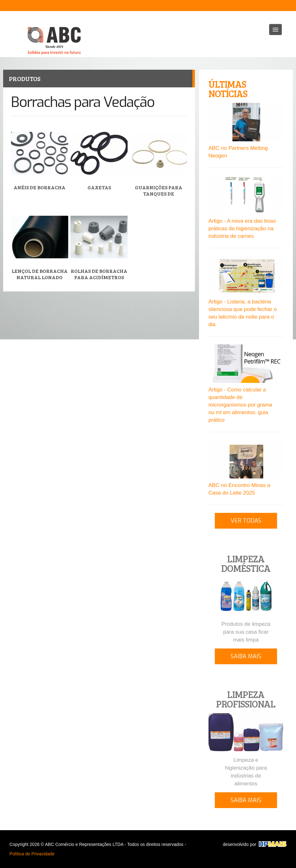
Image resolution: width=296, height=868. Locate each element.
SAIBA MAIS (246, 656)
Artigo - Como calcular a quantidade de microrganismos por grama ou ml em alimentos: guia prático (240, 405)
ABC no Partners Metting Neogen (238, 152)
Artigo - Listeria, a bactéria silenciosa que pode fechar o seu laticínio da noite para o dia (243, 313)
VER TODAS (246, 521)
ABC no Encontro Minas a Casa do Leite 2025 (239, 489)
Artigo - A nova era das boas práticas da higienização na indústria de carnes (242, 229)
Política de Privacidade (32, 854)
